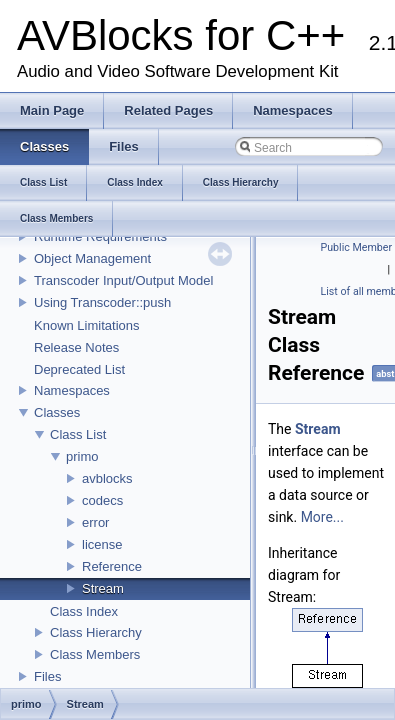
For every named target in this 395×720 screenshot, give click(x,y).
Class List (78, 434)
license (102, 544)
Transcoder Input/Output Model (123, 280)
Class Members (95, 654)
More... (322, 517)
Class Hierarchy (96, 632)
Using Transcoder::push (102, 302)
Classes (57, 412)
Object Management (92, 258)
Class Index (84, 611)
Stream (103, 588)
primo (82, 456)
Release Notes (76, 347)
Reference (112, 566)
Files (47, 676)
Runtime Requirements (100, 236)
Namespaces (72, 390)
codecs (102, 500)
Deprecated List (79, 369)
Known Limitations (87, 325)
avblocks (107, 478)
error (95, 522)
